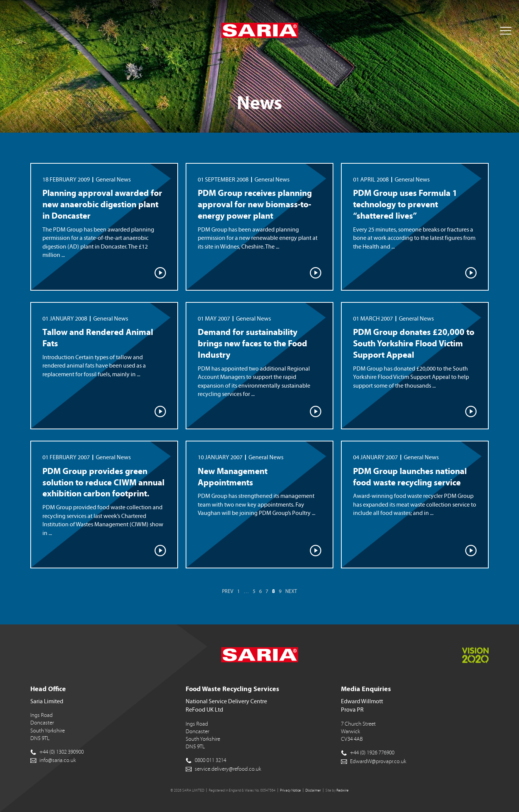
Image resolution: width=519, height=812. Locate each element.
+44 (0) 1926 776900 (372, 753)
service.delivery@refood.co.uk (228, 769)
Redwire (342, 790)
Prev (228, 591)
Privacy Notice (290, 790)
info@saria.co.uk (58, 760)
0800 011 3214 (210, 760)
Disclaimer (313, 790)
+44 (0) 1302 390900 (62, 752)
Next (291, 591)
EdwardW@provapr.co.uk (378, 761)
